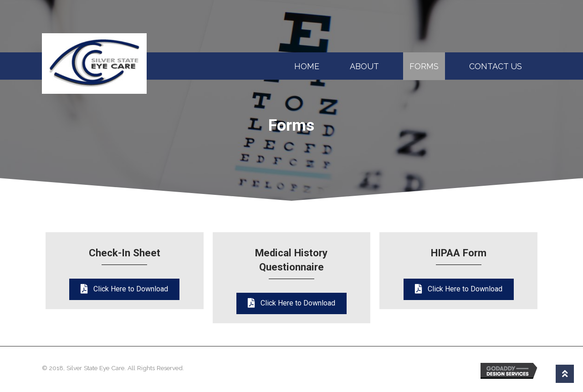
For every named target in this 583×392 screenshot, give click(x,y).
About (364, 66)
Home (307, 66)
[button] (124, 289)
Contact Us (496, 66)
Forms (424, 66)
